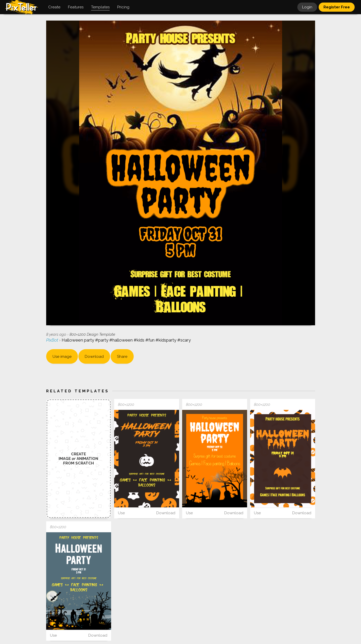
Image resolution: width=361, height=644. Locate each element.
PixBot (53, 340)
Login (307, 7)
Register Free (337, 7)
